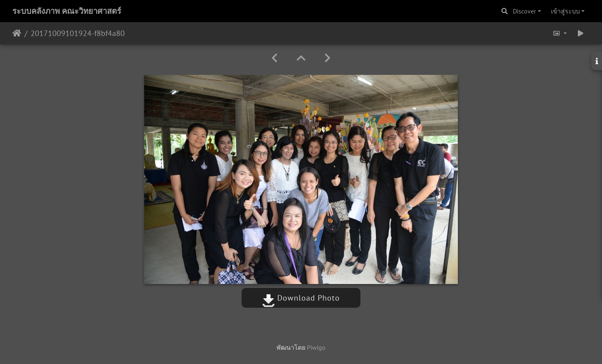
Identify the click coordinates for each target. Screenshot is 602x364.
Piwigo (316, 347)
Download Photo (301, 298)
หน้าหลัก (17, 33)
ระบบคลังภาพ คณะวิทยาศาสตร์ (67, 11)
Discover (524, 11)
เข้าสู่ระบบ (565, 11)
